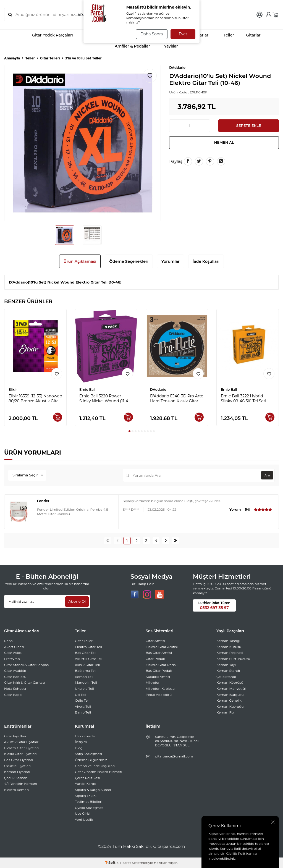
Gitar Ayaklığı (15, 671)
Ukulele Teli (84, 689)
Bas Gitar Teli (86, 653)
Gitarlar (250, 35)
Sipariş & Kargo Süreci (93, 790)
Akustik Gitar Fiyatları (22, 742)
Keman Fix (225, 712)
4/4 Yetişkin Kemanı (21, 784)
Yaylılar (166, 46)
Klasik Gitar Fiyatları (20, 754)
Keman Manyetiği (231, 689)
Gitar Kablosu (15, 677)
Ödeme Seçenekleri (129, 261)
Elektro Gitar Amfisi (162, 647)
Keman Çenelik (229, 700)
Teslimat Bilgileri (89, 802)
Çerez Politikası (87, 778)
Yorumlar (171, 261)
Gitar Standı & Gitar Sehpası (27, 665)
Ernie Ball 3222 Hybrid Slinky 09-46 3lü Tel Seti (243, 399)
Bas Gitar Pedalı (159, 671)
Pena (8, 641)
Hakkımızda (85, 736)
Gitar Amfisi (155, 641)
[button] (129, 431)
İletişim (81, 742)
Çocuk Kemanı (16, 778)
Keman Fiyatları (17, 772)
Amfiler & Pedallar (128, 46)
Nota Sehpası (15, 689)
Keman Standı (228, 671)
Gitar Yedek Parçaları (48, 35)
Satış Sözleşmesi (88, 754)
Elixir (13, 390)
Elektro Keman (16, 790)
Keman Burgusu (230, 695)
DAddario (177, 68)
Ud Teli (81, 695)
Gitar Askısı (13, 653)
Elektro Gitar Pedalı (162, 665)
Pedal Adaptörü (159, 695)
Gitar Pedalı (155, 659)
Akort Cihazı (14, 647)
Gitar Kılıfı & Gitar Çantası (25, 682)
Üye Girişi (83, 813)
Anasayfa (12, 58)
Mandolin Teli (86, 682)
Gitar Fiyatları (15, 736)
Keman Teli (84, 677)
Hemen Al (224, 144)
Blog (79, 748)
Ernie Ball (87, 390)
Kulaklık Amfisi (158, 677)
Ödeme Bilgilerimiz (91, 760)
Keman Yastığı (228, 641)
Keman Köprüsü (230, 682)
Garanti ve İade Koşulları (95, 766)
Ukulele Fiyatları (17, 766)
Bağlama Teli (86, 671)
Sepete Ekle (249, 126)
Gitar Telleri (50, 58)
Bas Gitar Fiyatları (19, 760)
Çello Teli (82, 700)
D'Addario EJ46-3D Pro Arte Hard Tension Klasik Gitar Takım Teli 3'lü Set (177, 399)
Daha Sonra (151, 34)
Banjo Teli (83, 712)
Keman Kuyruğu (230, 706)
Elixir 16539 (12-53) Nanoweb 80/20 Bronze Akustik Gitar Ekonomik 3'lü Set (35, 399)
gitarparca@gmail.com (174, 756)
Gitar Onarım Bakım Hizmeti (99, 772)
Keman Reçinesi (230, 653)
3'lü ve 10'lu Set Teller (83, 58)
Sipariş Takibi (86, 796)
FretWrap (12, 659)
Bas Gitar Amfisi (159, 653)
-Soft (111, 863)
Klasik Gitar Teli (87, 665)
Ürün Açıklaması (80, 261)
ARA (81, 15)
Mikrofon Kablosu (160, 689)
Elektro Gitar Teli (88, 647)
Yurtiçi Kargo (86, 784)
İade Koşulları (206, 261)
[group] (82, 143)
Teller (224, 35)
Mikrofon (153, 682)
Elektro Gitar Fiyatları (21, 748)
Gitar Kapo (13, 695)
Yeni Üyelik (84, 820)
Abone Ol (77, 601)
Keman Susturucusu (233, 659)
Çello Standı (226, 677)
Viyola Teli (83, 706)
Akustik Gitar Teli (89, 659)
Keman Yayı (226, 665)
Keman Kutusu (229, 647)
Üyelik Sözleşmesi (90, 808)
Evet (183, 34)
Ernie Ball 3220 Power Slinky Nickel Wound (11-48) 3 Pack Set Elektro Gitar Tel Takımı (106, 399)
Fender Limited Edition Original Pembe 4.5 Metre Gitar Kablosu (73, 512)
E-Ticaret (124, 863)
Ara (266, 475)
